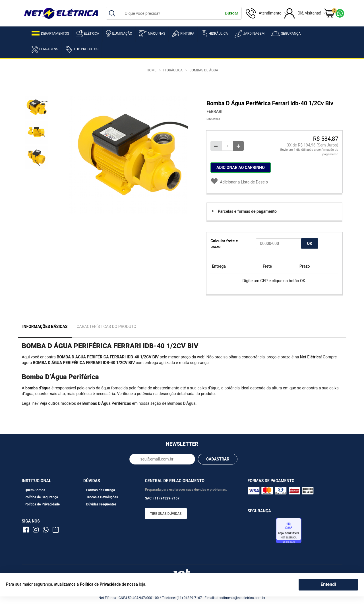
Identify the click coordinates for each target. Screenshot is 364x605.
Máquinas (152, 34)
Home (152, 70)
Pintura (183, 34)
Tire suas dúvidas (166, 514)
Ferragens (45, 49)
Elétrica (88, 34)
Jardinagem (250, 34)
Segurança (286, 34)
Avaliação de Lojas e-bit (261, 532)
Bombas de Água (204, 70)
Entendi (328, 584)
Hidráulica (214, 34)
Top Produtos (82, 49)
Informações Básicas (45, 327)
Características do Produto (106, 327)
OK (310, 243)
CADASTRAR (218, 459)
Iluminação (119, 34)
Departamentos (50, 34)
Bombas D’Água (182, 403)
